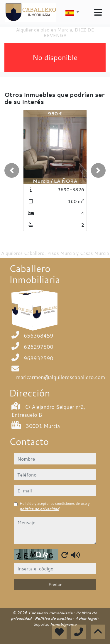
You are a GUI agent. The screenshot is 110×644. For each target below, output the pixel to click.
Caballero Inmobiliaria (51, 613)
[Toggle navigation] (98, 12)
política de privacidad (39, 509)
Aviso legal (87, 618)
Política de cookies (54, 618)
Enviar (55, 584)
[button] (12, 170)
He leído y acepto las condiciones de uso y (55, 506)
